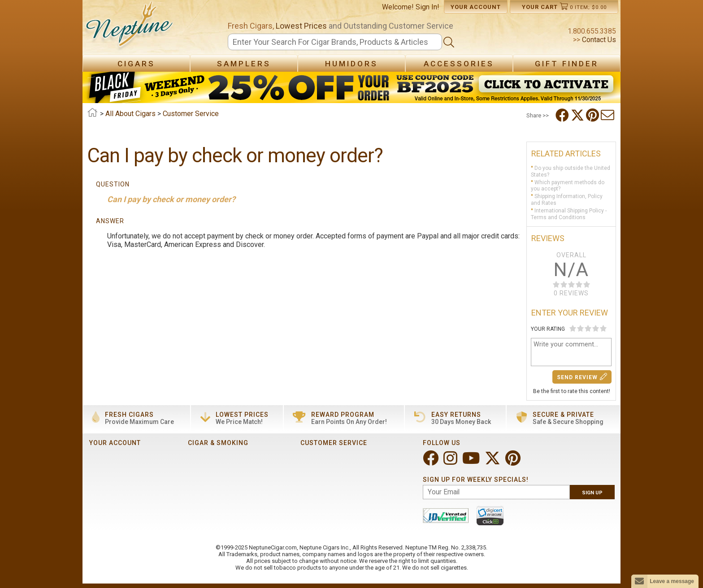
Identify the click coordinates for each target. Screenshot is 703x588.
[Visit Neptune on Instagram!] (451, 462)
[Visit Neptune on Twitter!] (493, 462)
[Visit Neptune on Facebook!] (432, 462)
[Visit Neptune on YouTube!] (472, 462)
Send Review (582, 377)
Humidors (351, 64)
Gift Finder (567, 64)
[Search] (335, 42)
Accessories (459, 64)
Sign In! (427, 7)
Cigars (136, 64)
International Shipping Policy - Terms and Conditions (569, 214)
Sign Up (592, 493)
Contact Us (598, 40)
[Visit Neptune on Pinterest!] (514, 462)
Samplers (244, 64)
